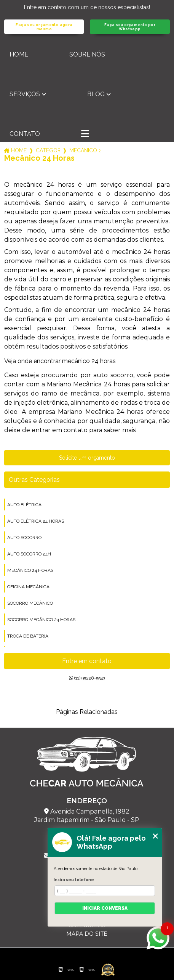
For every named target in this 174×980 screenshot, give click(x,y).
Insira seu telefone (74, 880)
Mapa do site (87, 934)
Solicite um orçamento (87, 458)
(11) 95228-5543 (87, 678)
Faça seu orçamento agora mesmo (44, 27)
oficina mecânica (28, 587)
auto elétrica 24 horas (36, 521)
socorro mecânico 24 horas (41, 620)
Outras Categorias (34, 480)
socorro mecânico (30, 603)
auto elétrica (24, 505)
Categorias (48, 150)
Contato (25, 134)
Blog (96, 94)
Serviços (25, 94)
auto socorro (24, 538)
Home (19, 54)
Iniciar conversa (105, 908)
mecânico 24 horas (30, 570)
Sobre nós (87, 54)
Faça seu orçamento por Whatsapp (130, 27)
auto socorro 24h (29, 554)
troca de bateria (28, 636)
